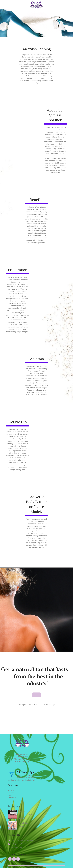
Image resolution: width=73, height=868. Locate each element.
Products (11, 795)
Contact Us (12, 798)
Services (11, 793)
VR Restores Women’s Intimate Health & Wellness (27, 815)
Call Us (36, 695)
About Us (11, 790)
